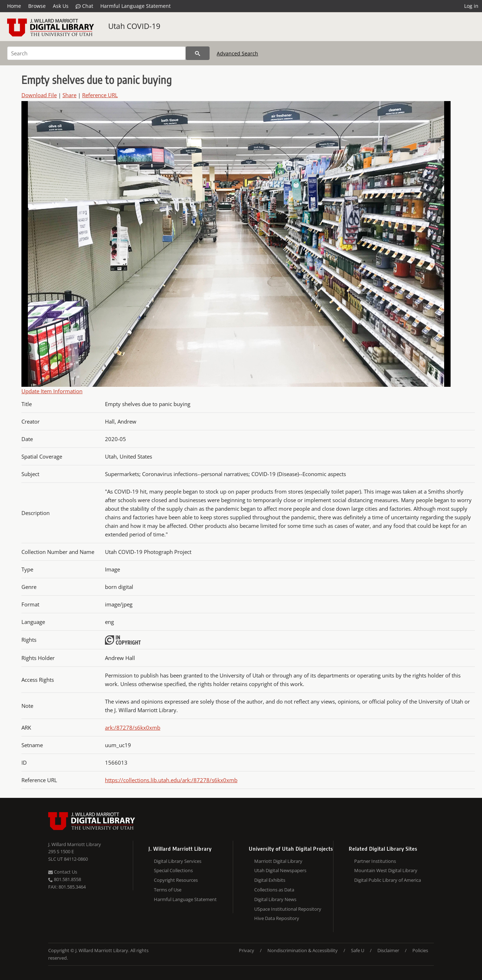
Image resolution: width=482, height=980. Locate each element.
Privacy (247, 950)
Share (69, 95)
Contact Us (63, 872)
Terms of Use (168, 890)
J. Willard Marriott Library (75, 844)
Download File (39, 95)
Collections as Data (274, 890)
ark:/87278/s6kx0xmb (133, 727)
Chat (84, 6)
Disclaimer (388, 950)
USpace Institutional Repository (288, 909)
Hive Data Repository (277, 918)
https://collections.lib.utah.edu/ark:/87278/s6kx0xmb (171, 780)
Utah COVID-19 (134, 26)
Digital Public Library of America (388, 880)
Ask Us (61, 6)
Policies (420, 950)
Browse (37, 6)
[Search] (96, 53)
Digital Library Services (178, 861)
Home (14, 6)
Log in (471, 6)
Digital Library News (275, 899)
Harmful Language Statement (135, 6)
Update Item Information (52, 391)
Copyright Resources (176, 880)
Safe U (358, 950)
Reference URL (100, 95)
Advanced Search (237, 53)
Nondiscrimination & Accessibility (303, 950)
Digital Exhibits (270, 880)
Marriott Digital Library (278, 861)
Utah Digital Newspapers (280, 870)
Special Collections (173, 870)
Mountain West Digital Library (386, 870)
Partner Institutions (375, 861)
